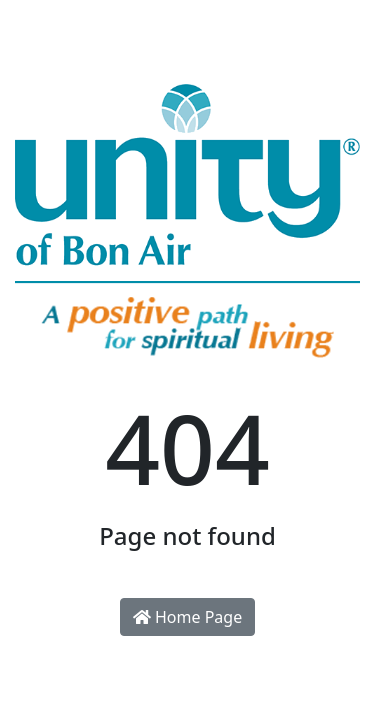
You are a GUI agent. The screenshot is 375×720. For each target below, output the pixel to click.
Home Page (187, 617)
